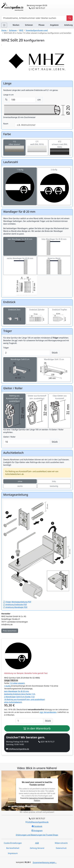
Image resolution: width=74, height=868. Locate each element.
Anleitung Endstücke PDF (15, 605)
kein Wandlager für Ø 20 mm (20, 246)
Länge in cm (8, 95)
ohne (20, 481)
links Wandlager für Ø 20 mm (54, 246)
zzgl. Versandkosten (48, 712)
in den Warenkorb (37, 728)
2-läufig (54, 186)
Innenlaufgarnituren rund (37, 30)
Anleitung (68, 25)
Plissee (41, 25)
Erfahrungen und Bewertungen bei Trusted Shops (37, 835)
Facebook (37, 826)
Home (4, 30)
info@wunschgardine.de (19, 749)
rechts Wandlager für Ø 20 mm (20, 266)
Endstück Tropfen (60, 316)
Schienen (29, 25)
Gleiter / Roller (9, 437)
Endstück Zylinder (37, 316)
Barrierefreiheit (13, 848)
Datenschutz (61, 848)
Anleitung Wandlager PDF (15, 607)
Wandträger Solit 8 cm (20, 370)
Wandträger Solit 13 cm (54, 370)
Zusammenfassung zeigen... (45, 862)
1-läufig (20, 186)
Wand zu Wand (54, 266)
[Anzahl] (29, 721)
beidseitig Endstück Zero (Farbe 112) (20, 694)
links (54, 481)
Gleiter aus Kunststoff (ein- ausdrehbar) (37, 409)
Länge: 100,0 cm (11, 680)
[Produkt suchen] (70, 18)
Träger (6, 348)
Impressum (13, 853)
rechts (20, 486)
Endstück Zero (14, 316)
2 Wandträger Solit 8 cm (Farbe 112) (19, 697)
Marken (16, 25)
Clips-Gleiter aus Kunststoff (60, 409)
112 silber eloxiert (17, 683)
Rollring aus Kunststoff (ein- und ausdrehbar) (14, 411)
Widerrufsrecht (61, 843)
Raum (6, 124)
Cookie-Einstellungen (13, 843)
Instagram (37, 831)
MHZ (21, 30)
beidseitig (54, 486)
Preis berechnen (10, 631)
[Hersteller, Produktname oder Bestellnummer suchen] (34, 18)
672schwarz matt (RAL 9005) (60, 148)
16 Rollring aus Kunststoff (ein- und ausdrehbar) (25, 699)
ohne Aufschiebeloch (13, 702)
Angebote (54, 25)
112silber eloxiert (14, 146)
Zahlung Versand (37, 848)
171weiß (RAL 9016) (37, 146)
